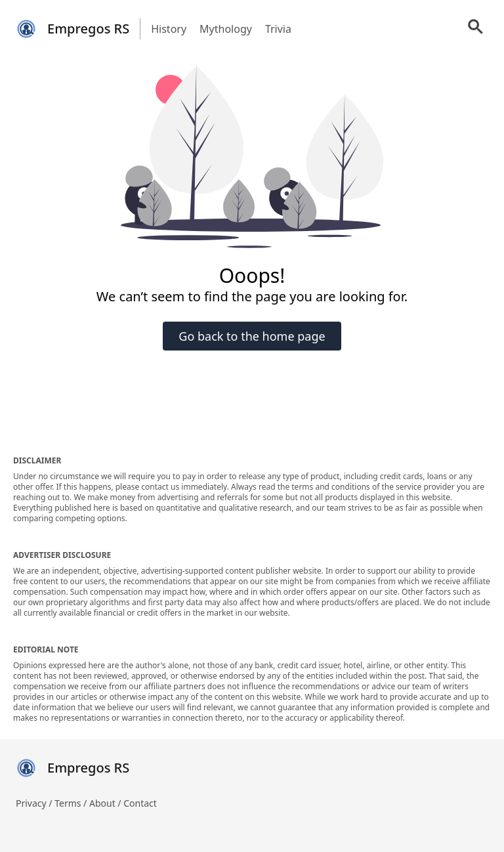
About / (106, 803)
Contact (140, 803)
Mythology (226, 29)
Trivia (278, 29)
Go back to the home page (252, 336)
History (169, 29)
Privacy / (35, 803)
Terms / (72, 803)
